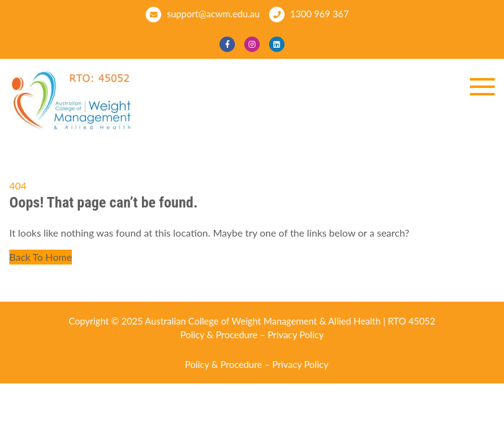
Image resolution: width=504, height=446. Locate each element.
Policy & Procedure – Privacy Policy (252, 334)
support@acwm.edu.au (203, 15)
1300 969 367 (309, 15)
